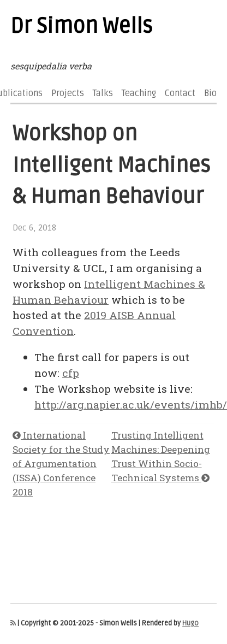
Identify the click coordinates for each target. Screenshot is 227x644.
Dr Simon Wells (81, 26)
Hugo (190, 623)
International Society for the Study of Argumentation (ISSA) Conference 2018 (61, 463)
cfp (71, 373)
